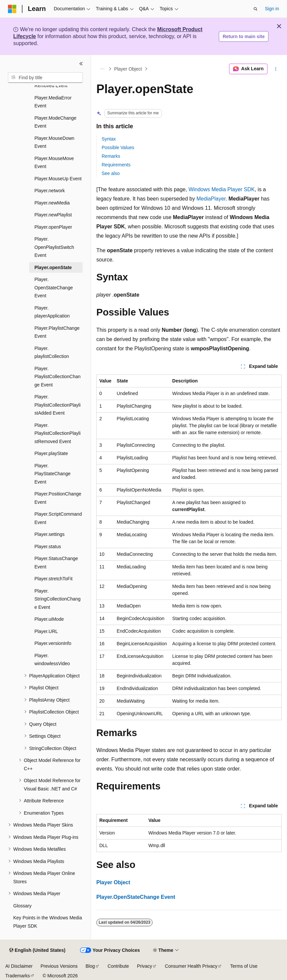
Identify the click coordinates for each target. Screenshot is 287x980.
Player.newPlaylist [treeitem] (53, 215)
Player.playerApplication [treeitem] (52, 312)
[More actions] (276, 69)
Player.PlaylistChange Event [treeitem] (57, 332)
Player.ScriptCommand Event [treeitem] (58, 518)
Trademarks (18, 976)
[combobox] (45, 78)
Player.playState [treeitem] (51, 453)
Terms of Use (244, 966)
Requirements (116, 165)
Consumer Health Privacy (191, 966)
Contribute (118, 966)
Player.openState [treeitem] (53, 267)
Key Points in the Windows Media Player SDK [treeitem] (48, 922)
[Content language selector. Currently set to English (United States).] (37, 951)
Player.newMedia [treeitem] (52, 203)
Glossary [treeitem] (22, 906)
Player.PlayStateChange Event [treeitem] (52, 474)
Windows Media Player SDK (221, 189)
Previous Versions (59, 966)
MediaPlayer (211, 199)
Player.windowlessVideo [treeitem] (52, 660)
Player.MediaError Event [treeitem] (53, 102)
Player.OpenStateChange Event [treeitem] (54, 288)
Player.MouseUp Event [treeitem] (58, 179)
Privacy (145, 966)
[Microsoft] (12, 9)
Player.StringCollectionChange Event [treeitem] (57, 599)
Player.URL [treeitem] (46, 631)
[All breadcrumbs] (102, 69)
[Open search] (256, 9)
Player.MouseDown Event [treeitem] (54, 142)
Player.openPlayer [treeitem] (53, 227)
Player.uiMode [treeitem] (49, 619)
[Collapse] (81, 64)
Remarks (111, 156)
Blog (90, 966)
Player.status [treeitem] (48, 547)
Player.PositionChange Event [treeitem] (58, 498)
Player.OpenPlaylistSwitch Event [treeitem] (54, 247)
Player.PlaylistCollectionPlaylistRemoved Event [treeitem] (57, 433)
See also (111, 173)
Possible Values (118, 147)
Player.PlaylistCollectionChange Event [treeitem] (57, 377)
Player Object (128, 69)
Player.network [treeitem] (50, 191)
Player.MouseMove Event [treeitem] (54, 163)
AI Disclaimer (19, 966)
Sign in (272, 9)
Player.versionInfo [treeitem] (53, 643)
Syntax (109, 139)
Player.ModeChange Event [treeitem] (55, 122)
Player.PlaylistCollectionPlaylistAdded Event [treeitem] (57, 405)
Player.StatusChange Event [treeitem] (56, 563)
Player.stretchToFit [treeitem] (53, 579)
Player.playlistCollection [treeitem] (52, 352)
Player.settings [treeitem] (49, 534)
